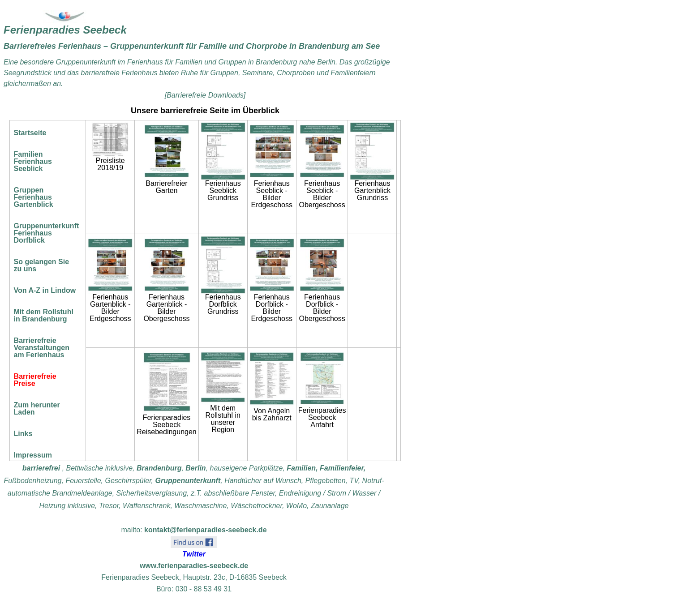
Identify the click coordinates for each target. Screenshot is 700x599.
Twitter (194, 554)
